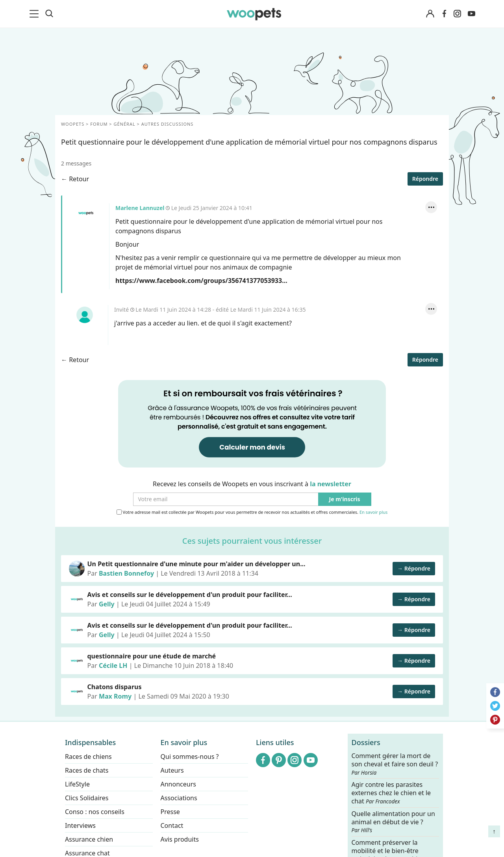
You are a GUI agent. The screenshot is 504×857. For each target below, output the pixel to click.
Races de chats (87, 770)
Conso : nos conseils (95, 812)
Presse (170, 812)
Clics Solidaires (87, 798)
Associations (179, 798)
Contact (172, 825)
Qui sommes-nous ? (190, 757)
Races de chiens (88, 757)
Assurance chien (89, 839)
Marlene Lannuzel (86, 213)
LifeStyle (77, 784)
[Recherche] (49, 14)
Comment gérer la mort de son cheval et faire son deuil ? (395, 764)
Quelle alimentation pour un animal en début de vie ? (393, 822)
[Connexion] (430, 14)
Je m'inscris (345, 499)
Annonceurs (178, 784)
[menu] (35, 14)
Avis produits (180, 839)
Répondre (425, 179)
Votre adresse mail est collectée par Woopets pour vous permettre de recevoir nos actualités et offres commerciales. (252, 512)
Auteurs (172, 770)
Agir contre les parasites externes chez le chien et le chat (391, 793)
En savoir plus (373, 512)
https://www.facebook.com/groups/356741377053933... (201, 281)
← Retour (75, 179)
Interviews (80, 825)
